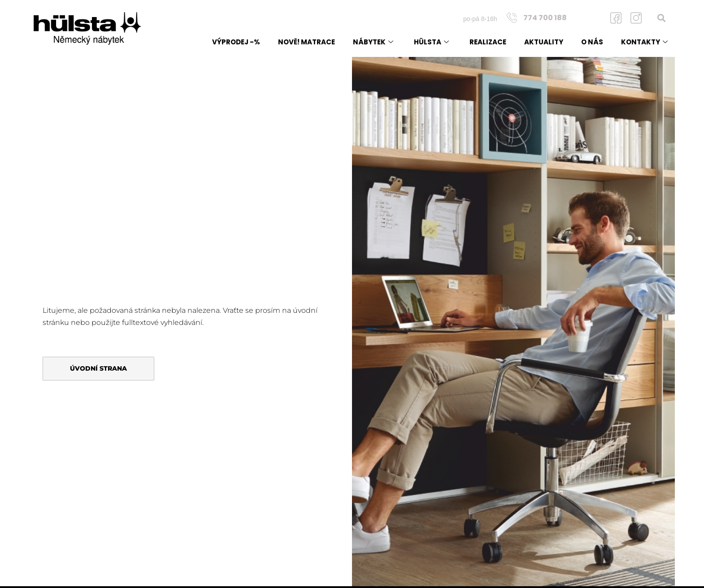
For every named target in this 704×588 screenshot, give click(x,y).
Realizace (488, 42)
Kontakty (644, 42)
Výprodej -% (236, 42)
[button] (662, 18)
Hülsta (431, 42)
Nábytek (373, 42)
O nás (592, 42)
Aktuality (544, 42)
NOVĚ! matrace (306, 42)
